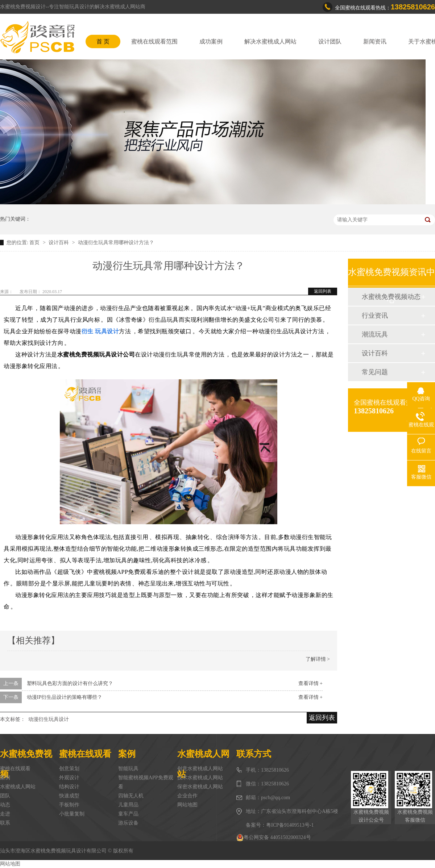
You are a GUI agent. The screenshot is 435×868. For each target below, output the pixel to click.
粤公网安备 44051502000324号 (274, 838)
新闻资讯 (375, 41)
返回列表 (323, 291)
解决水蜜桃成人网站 (270, 41)
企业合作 (187, 796)
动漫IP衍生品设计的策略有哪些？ (65, 697)
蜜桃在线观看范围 (154, 41)
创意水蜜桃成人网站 (200, 769)
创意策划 (69, 769)
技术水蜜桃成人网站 (200, 778)
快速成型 (69, 796)
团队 (5, 796)
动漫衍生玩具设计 (49, 719)
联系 (5, 823)
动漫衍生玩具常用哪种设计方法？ (116, 243)
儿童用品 (128, 805)
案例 (5, 778)
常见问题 (375, 372)
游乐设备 (128, 823)
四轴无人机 (131, 796)
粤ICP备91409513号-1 (290, 825)
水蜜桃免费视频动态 (391, 297)
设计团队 (330, 41)
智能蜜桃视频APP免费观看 (146, 782)
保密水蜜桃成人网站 (200, 787)
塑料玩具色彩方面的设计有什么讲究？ (70, 683)
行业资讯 (375, 316)
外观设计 (69, 778)
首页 (35, 243)
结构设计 (69, 787)
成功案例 (211, 41)
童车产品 (128, 814)
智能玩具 (128, 769)
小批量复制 (72, 814)
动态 (5, 805)
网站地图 (187, 805)
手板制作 (69, 805)
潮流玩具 (375, 334)
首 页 (103, 41)
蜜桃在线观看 (15, 769)
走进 (5, 814)
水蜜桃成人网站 (18, 787)
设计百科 (59, 243)
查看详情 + (310, 683)
